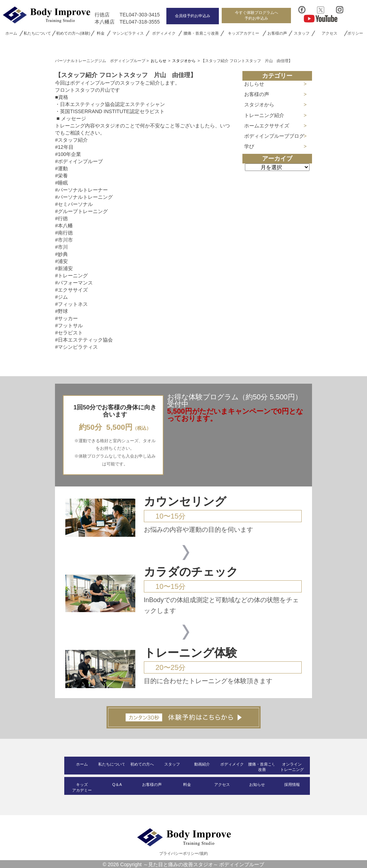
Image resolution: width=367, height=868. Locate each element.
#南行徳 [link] (64, 233)
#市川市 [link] (64, 240)
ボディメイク (164, 33)
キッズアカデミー (243, 33)
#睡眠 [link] (61, 183)
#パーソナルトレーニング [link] (84, 197)
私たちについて (37, 33)
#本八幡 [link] (64, 226)
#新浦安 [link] (64, 268)
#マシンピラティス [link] (76, 347)
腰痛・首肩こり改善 (201, 33)
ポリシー (356, 33)
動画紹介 (202, 764)
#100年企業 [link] (68, 154)
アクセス (329, 33)
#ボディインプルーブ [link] (79, 161)
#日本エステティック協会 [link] (84, 340)
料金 (101, 33)
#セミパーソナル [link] (74, 204)
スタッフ (302, 33)
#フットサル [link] (69, 325)
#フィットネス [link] (71, 304)
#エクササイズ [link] (71, 290)
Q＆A (117, 784)
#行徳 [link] (61, 218)
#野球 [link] (61, 311)
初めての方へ (142, 764)
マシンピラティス (128, 33)
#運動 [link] (61, 168)
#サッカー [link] (66, 318)
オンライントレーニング (292, 767)
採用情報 (292, 784)
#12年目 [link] (64, 147)
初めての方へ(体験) (73, 33)
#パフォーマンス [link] (74, 283)
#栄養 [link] (61, 176)
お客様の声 (278, 33)
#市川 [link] (61, 247)
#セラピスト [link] (69, 333)
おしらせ (254, 84)
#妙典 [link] (61, 254)
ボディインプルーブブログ (274, 136)
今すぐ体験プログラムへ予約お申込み (257, 15)
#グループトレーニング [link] (81, 211)
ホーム (11, 33)
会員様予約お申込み (193, 16)
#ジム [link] (61, 297)
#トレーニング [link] (71, 276)
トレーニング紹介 (264, 115)
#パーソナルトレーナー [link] (81, 190)
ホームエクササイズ (267, 126)
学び (249, 146)
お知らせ (257, 784)
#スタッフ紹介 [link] (71, 140)
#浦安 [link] (61, 261)
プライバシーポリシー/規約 (183, 853)
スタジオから (259, 105)
